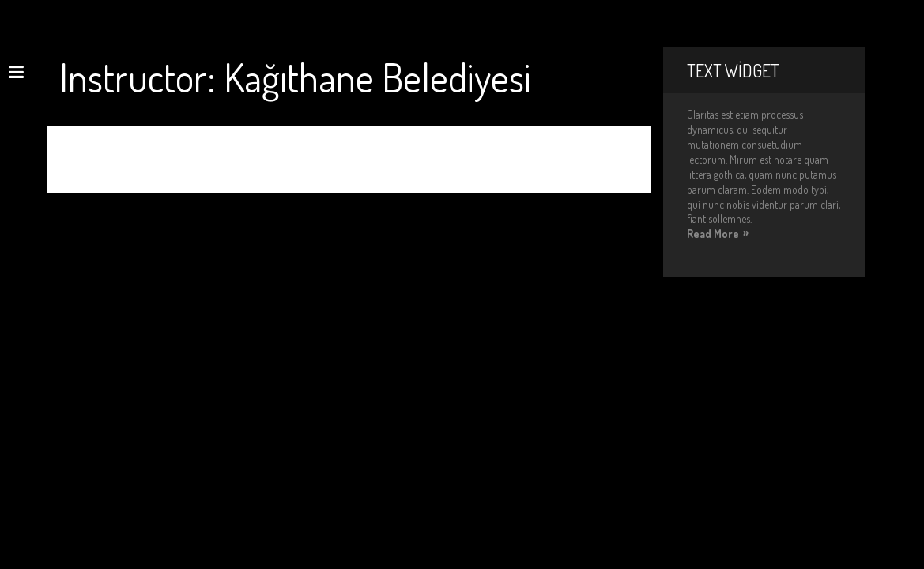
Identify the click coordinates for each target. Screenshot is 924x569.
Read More (713, 234)
